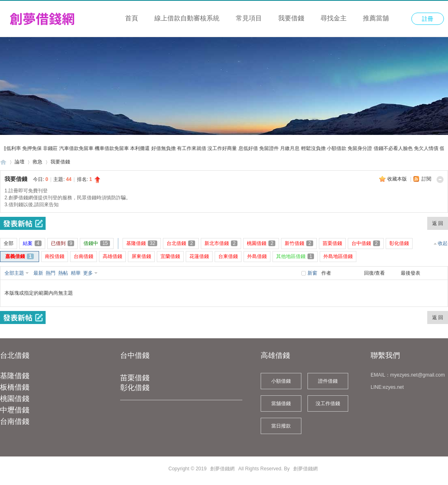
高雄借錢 (275, 355)
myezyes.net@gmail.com (417, 375)
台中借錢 (135, 355)
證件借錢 (328, 381)
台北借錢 (15, 355)
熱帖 (63, 273)
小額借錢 (281, 381)
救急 (37, 162)
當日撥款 (281, 426)
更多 (88, 273)
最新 (38, 273)
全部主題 (14, 273)
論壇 (20, 162)
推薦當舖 (376, 18)
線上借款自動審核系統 (187, 18)
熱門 (51, 273)
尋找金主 (334, 18)
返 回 (438, 223)
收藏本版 (398, 179)
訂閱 (426, 179)
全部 (9, 243)
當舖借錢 (281, 403)
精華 (76, 273)
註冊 (428, 19)
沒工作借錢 (328, 403)
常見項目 (249, 18)
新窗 (312, 273)
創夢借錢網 (3, 162)
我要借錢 (291, 18)
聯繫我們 (385, 355)
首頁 (132, 18)
